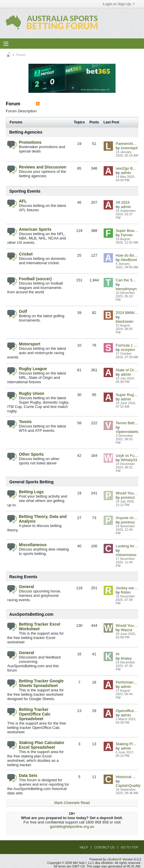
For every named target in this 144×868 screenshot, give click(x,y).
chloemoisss (126, 555)
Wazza (126, 630)
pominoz (128, 497)
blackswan (125, 321)
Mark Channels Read (72, 803)
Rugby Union (32, 393)
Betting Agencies (26, 132)
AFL (23, 201)
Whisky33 (129, 460)
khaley (126, 658)
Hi (118, 654)
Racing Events (23, 577)
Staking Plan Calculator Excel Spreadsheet (42, 745)
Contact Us (104, 847)
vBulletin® (114, 859)
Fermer (127, 235)
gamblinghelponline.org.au (72, 827)
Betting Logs (31, 492)
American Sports (35, 229)
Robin (126, 592)
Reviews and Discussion (43, 167)
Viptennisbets (127, 432)
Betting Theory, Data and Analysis (43, 519)
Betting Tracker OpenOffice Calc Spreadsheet (35, 714)
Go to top (129, 847)
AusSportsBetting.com (31, 614)
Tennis (25, 422)
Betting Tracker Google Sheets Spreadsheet (41, 683)
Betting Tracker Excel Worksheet (39, 626)
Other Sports (31, 454)
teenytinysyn (126, 289)
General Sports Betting (31, 482)
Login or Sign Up (119, 4)
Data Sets (28, 775)
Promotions (30, 142)
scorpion (128, 350)
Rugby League (33, 369)
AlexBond (129, 260)
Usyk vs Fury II (128, 456)
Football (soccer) (35, 279)
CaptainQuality (128, 786)
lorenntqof (129, 148)
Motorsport (30, 344)
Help (84, 847)
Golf (23, 311)
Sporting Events (25, 191)
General (26, 587)
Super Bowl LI (128, 231)
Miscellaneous (33, 545)
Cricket (26, 254)
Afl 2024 (123, 202)
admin (126, 173)
